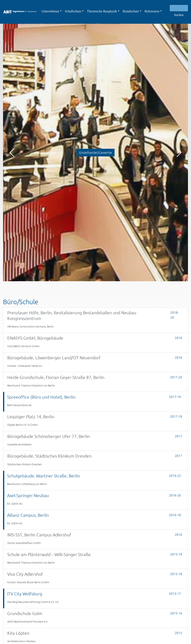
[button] (179, 153)
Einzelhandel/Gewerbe (96, 153)
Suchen (179, 15)
